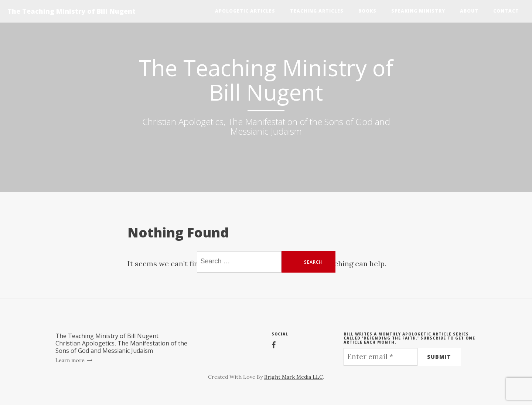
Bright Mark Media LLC (294, 377)
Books (367, 11)
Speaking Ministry (418, 11)
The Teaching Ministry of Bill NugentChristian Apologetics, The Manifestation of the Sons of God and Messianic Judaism (121, 343)
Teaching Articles (317, 11)
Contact (506, 11)
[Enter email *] (381, 357)
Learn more (74, 360)
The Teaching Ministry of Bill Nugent (71, 11)
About (469, 11)
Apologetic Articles (245, 11)
